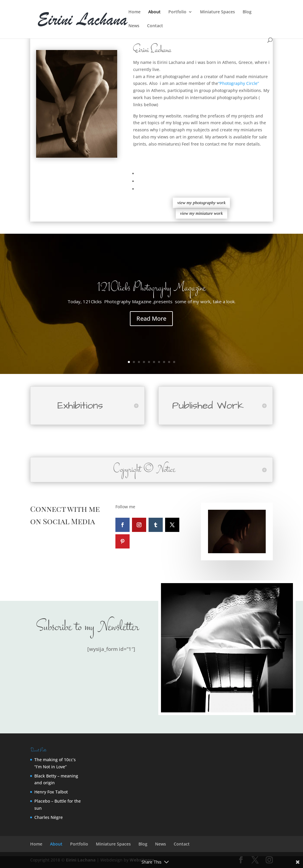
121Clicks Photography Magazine (151, 295)
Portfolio (177, 12)
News (134, 26)
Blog (247, 12)
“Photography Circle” (238, 83)
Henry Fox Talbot (51, 792)
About (154, 12)
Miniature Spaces (217, 12)
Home (134, 12)
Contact (155, 26)
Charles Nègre (49, 817)
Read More (151, 326)
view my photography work (201, 203)
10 (174, 362)
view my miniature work (202, 213)
